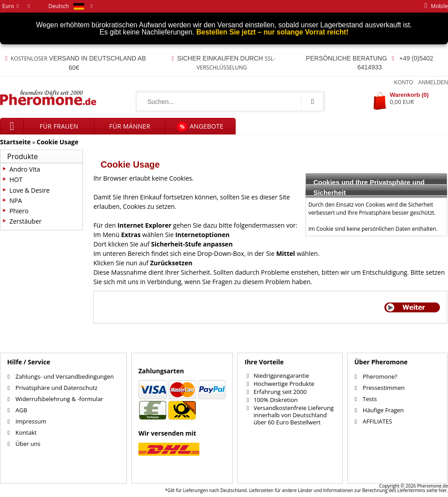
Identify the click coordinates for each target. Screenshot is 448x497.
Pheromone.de (433, 486)
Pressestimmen (384, 388)
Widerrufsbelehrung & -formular (60, 399)
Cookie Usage (58, 142)
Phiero (19, 211)
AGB (22, 410)
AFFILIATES (377, 421)
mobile (434, 6)
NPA (16, 201)
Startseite (15, 142)
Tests (370, 399)
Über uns (28, 444)
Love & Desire (30, 190)
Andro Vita (25, 169)
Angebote (200, 127)
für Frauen (59, 126)
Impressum (31, 421)
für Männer (130, 126)
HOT (16, 179)
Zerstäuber (26, 221)
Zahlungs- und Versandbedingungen (65, 376)
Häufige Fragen (383, 410)
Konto (404, 82)
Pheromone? (380, 376)
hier (443, 490)
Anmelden (433, 82)
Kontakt (26, 432)
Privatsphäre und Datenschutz (57, 388)
